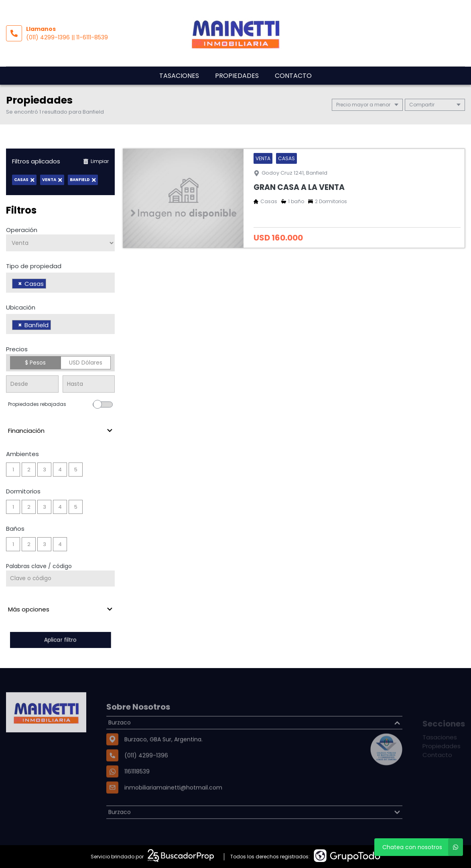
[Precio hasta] (89, 384)
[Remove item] (20, 284)
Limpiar (96, 161)
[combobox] (60, 283)
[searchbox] (50, 285)
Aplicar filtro (61, 640)
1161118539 (137, 793)
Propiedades (237, 76)
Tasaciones (179, 76)
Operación (22, 230)
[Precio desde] (32, 384)
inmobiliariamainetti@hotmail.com (173, 809)
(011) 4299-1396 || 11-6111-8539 (67, 37)
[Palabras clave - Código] (60, 579)
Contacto (293, 76)
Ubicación (21, 307)
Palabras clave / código (39, 566)
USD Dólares (86, 363)
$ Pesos (35, 363)
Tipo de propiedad (34, 266)
